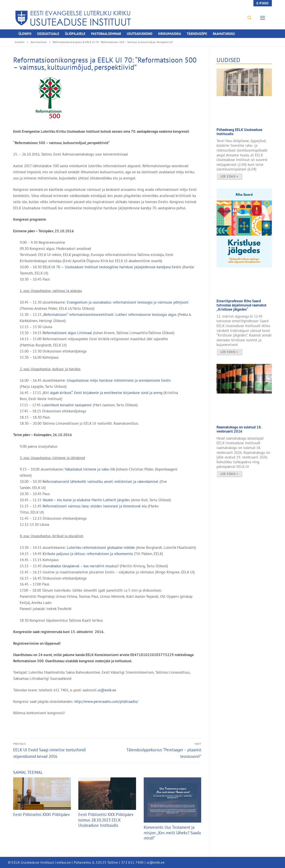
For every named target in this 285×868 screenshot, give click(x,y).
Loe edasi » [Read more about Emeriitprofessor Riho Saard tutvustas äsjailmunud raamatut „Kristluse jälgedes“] (229, 352)
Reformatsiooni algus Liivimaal (67, 333)
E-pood (263, 3)
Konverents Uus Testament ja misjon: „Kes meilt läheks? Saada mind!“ (172, 833)
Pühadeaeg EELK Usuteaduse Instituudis (239, 132)
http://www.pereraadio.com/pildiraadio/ (106, 701)
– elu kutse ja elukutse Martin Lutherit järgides (86, 500)
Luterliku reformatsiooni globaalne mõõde (101, 547)
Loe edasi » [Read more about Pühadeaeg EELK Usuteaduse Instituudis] (229, 176)
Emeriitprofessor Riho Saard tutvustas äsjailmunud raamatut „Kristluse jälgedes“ (241, 305)
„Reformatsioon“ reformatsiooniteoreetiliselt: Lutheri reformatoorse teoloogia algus (109, 314)
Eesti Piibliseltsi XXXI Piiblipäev (41, 814)
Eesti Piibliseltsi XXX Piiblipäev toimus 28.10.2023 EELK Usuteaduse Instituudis (106, 820)
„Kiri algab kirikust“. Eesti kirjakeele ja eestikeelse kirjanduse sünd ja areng (102, 393)
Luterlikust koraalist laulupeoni (67, 405)
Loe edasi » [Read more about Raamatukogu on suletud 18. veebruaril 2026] (229, 474)
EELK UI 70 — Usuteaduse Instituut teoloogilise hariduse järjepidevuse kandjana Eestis (112, 267)
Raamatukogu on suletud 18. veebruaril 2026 (239, 429)
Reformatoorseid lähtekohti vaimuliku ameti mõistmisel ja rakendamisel (100, 481)
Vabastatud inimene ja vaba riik (90, 469)
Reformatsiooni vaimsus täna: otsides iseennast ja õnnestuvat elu (95, 506)
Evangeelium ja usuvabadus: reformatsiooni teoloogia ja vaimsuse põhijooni (128, 302)
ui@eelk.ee (108, 690)
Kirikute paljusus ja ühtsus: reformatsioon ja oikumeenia (88, 554)
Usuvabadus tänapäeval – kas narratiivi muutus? (81, 566)
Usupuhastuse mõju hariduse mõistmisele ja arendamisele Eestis (119, 380)
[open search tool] (249, 18)
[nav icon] (263, 18)
